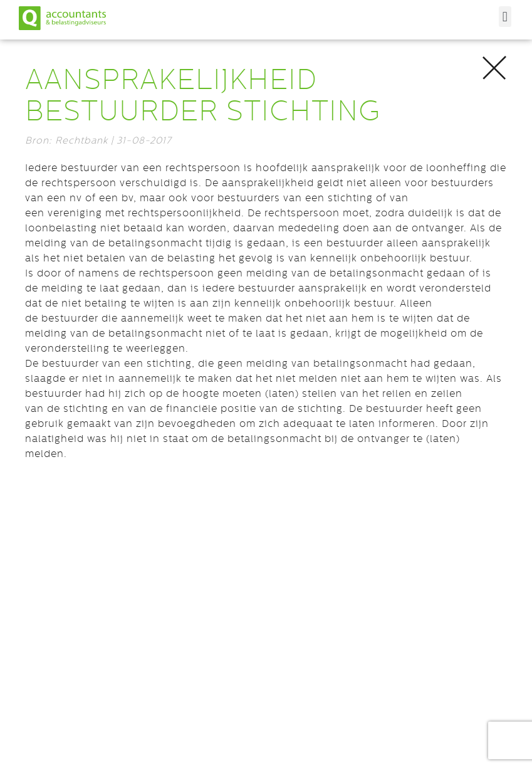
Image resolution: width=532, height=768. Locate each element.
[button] (505, 17)
